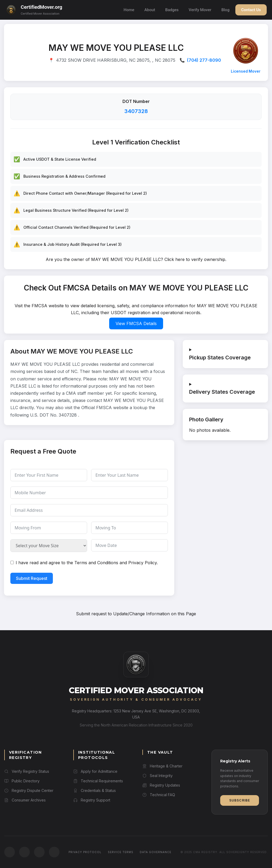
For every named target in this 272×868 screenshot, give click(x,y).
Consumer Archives (25, 800)
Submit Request (32, 578)
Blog (226, 10)
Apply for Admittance (95, 771)
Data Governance (156, 852)
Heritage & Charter (162, 766)
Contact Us (251, 10)
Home (129, 10)
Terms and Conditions (96, 563)
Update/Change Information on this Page (155, 614)
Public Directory (22, 781)
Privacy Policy (143, 563)
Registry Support (92, 800)
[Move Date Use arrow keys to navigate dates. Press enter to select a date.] (129, 545)
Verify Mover (200, 10)
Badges (172, 10)
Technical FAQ (159, 795)
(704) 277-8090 (204, 60)
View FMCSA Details (136, 323)
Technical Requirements (98, 781)
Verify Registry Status (27, 771)
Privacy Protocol (85, 852)
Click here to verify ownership (195, 259)
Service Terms (121, 852)
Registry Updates (161, 785)
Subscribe (240, 800)
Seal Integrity (158, 776)
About (150, 10)
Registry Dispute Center (29, 790)
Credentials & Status (95, 790)
